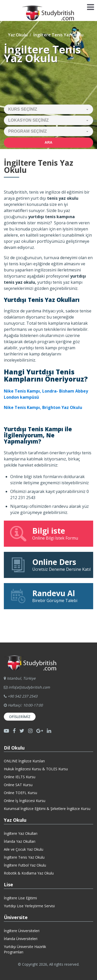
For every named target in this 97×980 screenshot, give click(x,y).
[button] (48, 109)
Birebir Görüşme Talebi (48, 596)
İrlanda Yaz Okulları (20, 841)
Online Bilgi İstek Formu (48, 533)
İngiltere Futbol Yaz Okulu (25, 865)
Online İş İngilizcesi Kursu (25, 801)
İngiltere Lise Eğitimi (20, 898)
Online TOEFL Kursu (20, 793)
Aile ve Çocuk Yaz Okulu (24, 849)
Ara (48, 142)
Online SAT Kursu (18, 785)
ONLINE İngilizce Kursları (24, 761)
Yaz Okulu (18, 35)
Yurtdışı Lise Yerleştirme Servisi (29, 906)
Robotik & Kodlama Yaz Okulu (29, 873)
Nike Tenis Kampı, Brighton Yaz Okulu (43, 407)
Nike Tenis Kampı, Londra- (31, 391)
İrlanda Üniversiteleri (21, 939)
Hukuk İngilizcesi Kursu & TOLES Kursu (36, 769)
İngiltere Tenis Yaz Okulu (24, 857)
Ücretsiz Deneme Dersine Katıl (50, 565)
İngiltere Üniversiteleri (22, 931)
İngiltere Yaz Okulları (21, 833)
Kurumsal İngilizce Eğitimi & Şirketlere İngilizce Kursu (47, 809)
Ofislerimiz (20, 717)
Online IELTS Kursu (20, 777)
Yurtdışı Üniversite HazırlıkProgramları (25, 949)
